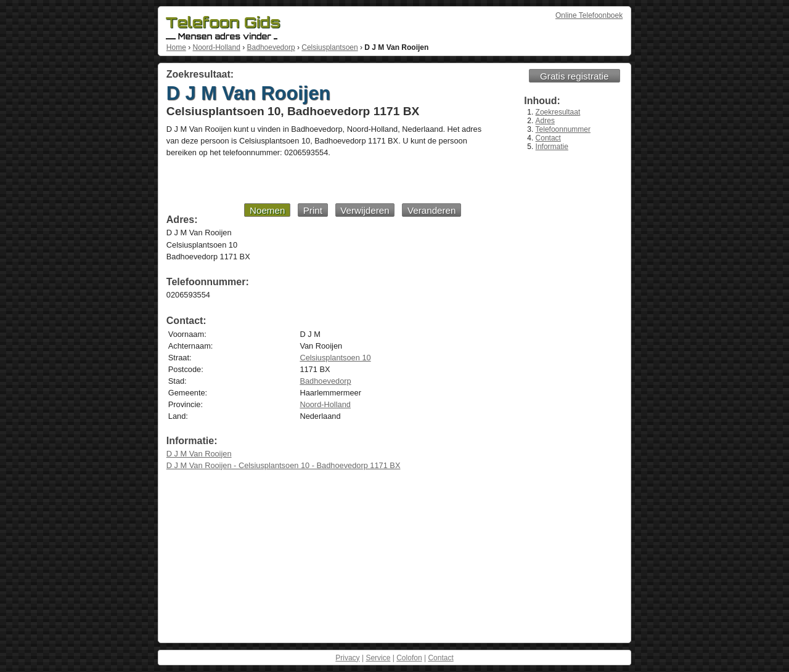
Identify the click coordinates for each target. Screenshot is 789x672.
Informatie (552, 147)
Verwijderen (365, 210)
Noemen (267, 210)
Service (378, 658)
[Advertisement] (314, 180)
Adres (545, 121)
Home (176, 47)
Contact (548, 138)
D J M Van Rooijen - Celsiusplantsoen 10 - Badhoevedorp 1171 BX (284, 465)
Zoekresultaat (558, 112)
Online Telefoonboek (589, 15)
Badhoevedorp (271, 47)
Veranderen (432, 210)
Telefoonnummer (563, 129)
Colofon (409, 658)
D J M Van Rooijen (199, 454)
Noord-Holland (216, 47)
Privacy (347, 658)
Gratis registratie (574, 76)
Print (313, 210)
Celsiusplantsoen (329, 47)
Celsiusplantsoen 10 (335, 358)
